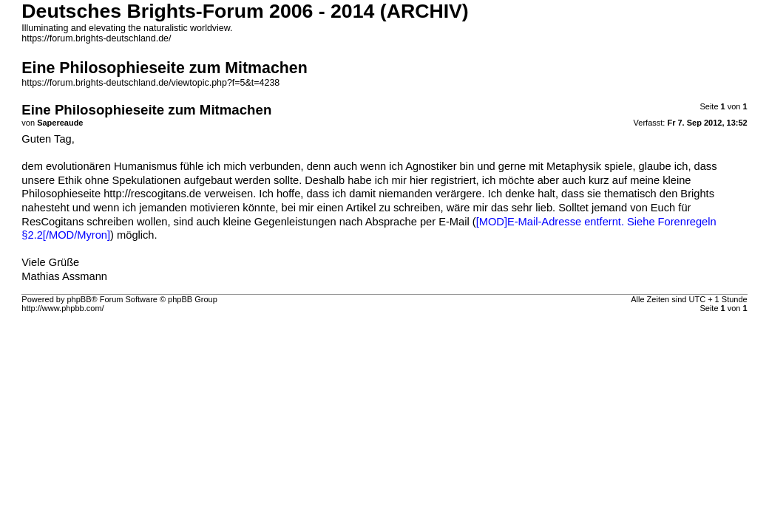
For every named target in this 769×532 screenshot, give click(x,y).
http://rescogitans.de (152, 194)
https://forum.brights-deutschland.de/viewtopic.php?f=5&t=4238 (150, 83)
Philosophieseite (62, 194)
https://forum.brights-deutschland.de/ (96, 38)
